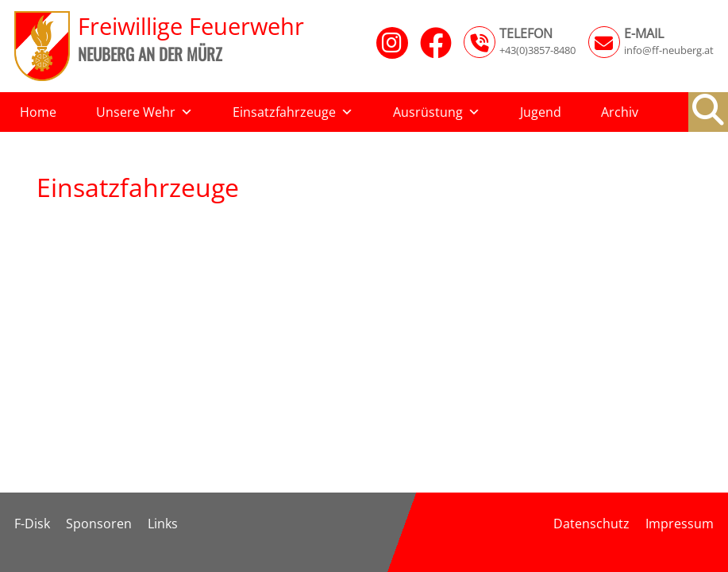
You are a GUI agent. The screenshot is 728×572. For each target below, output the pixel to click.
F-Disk (32, 524)
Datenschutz (591, 524)
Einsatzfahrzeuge (293, 112)
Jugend (541, 112)
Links (163, 524)
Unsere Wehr (144, 112)
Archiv (620, 112)
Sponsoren (99, 524)
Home (38, 112)
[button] (708, 110)
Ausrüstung (437, 112)
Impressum (680, 524)
